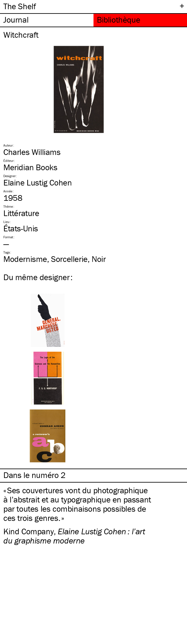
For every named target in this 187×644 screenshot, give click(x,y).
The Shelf (20, 6)
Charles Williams (32, 152)
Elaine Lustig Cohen (38, 182)
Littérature (21, 213)
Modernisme (25, 259)
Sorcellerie (69, 259)
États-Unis (21, 228)
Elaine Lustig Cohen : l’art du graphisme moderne (74, 536)
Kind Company (29, 531)
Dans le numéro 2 (34, 475)
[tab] (47, 20)
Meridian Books (30, 167)
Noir (99, 259)
